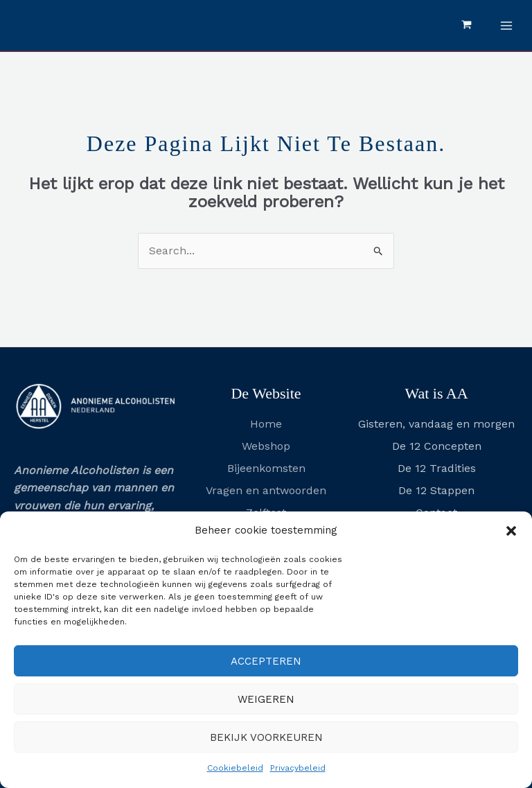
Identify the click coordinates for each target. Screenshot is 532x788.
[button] (511, 531)
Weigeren (266, 699)
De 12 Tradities (437, 468)
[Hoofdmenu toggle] (506, 26)
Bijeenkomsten (266, 468)
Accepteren (266, 661)
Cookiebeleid (235, 768)
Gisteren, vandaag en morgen (436, 424)
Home (266, 424)
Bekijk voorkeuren (266, 737)
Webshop (266, 446)
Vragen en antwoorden (266, 490)
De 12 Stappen (436, 490)
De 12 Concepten (437, 446)
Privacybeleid (298, 768)
